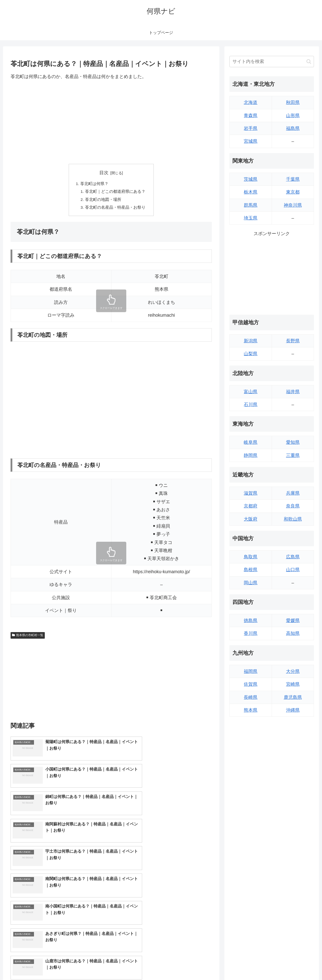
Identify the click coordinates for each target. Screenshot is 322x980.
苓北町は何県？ (94, 184)
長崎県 (251, 697)
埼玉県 (251, 218)
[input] (272, 62)
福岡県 (251, 671)
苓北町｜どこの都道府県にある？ (115, 192)
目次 (104, 173)
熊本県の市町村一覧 (28, 637)
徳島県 (251, 621)
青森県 (251, 116)
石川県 (251, 405)
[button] (309, 62)
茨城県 (251, 179)
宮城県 (251, 141)
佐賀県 (251, 684)
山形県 (293, 116)
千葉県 (293, 179)
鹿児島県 (293, 697)
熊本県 (251, 710)
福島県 (293, 128)
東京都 (293, 192)
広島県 (293, 557)
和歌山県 (293, 519)
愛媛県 (293, 621)
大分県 (293, 671)
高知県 (293, 633)
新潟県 (251, 341)
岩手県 (251, 128)
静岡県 (251, 455)
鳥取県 (251, 557)
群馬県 (251, 205)
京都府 (251, 506)
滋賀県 (251, 493)
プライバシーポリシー (297, 964)
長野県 (293, 341)
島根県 (251, 570)
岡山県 (251, 583)
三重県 (293, 455)
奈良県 (293, 506)
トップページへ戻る (258, 964)
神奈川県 (293, 205)
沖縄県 (293, 710)
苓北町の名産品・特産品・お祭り (115, 208)
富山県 (251, 392)
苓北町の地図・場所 (103, 200)
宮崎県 (293, 684)
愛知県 (293, 442)
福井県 (293, 392)
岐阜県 (251, 442)
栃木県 (251, 192)
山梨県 (251, 354)
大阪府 (251, 519)
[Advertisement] (111, 122)
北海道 (251, 102)
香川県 (251, 633)
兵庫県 (293, 493)
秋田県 (293, 102)
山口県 (293, 570)
